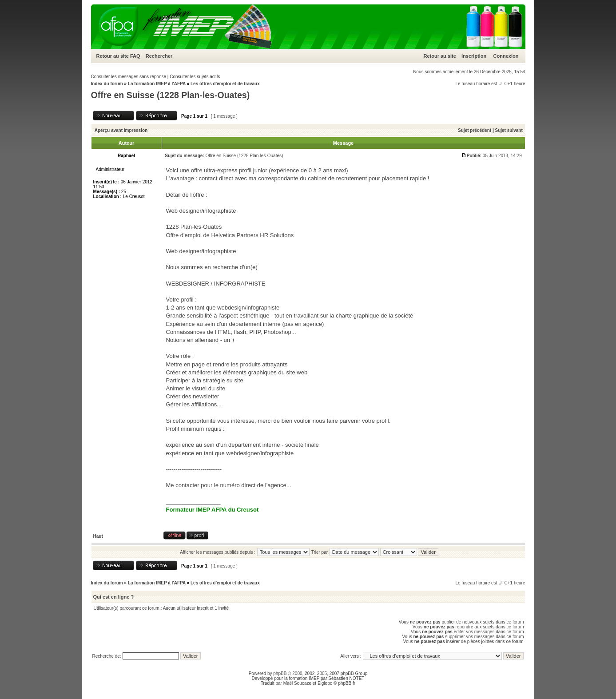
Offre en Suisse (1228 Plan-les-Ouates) (171, 95)
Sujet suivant (509, 130)
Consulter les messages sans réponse (129, 77)
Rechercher (159, 56)
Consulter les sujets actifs (195, 77)
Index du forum (107, 84)
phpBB (280, 673)
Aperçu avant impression (121, 130)
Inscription (474, 56)
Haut (98, 536)
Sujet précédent (475, 130)
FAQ (135, 56)
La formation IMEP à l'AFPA (157, 84)
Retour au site (113, 56)
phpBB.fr (347, 683)
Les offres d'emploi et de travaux (225, 84)
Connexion (506, 56)
